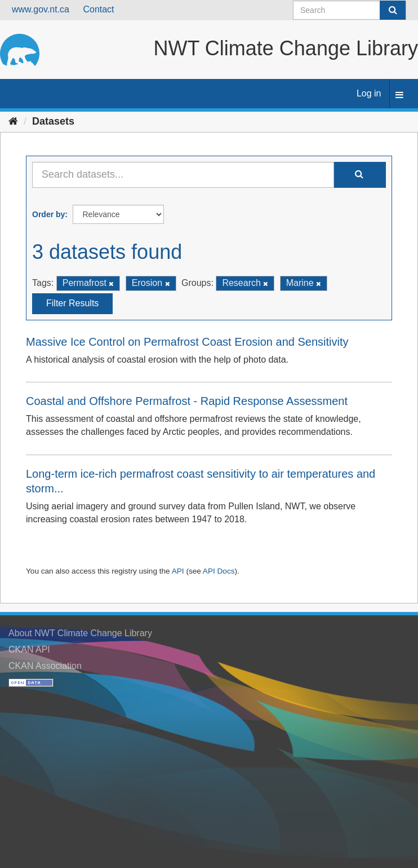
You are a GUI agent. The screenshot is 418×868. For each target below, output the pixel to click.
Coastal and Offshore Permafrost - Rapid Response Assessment (187, 401)
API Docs (219, 571)
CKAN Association (45, 666)
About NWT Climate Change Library (80, 633)
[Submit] (393, 10)
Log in (369, 93)
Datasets (53, 121)
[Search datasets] (350, 10)
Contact (98, 9)
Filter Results (72, 303)
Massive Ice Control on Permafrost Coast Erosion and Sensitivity (187, 342)
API (178, 571)
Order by (48, 214)
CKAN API (29, 649)
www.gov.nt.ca (41, 9)
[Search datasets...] (183, 175)
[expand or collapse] (399, 96)
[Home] (13, 121)
